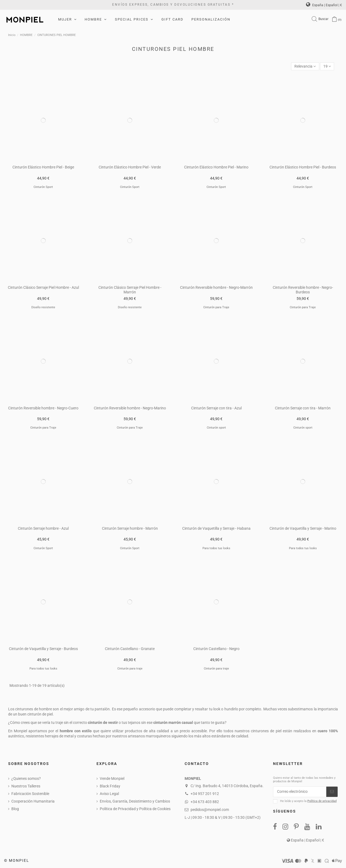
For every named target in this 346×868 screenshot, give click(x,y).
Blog (15, 809)
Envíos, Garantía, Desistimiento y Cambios (135, 801)
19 (327, 66)
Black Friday (110, 786)
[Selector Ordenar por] (305, 66)
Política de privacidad (322, 801)
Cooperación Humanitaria (33, 801)
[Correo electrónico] (300, 792)
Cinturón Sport (43, 187)
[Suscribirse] (332, 792)
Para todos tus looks (216, 548)
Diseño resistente (43, 307)
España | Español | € (324, 5)
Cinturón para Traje (216, 307)
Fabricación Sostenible (30, 794)
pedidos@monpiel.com (210, 810)
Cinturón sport (216, 428)
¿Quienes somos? (26, 778)
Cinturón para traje (130, 669)
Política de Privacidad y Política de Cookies (135, 809)
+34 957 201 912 (205, 794)
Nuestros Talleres (26, 786)
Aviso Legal (109, 794)
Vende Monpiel (112, 778)
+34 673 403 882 (205, 802)
